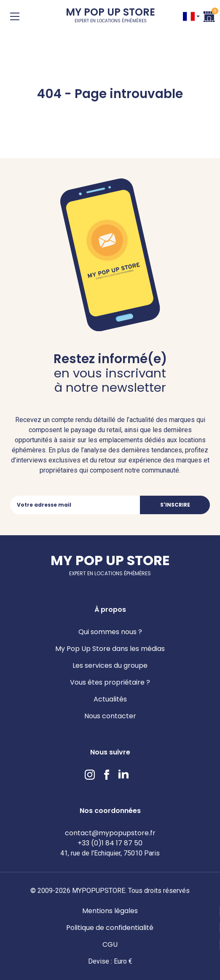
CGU (110, 944)
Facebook (107, 775)
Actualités (110, 699)
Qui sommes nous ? (110, 632)
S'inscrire (175, 505)
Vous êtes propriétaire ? (110, 682)
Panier (209, 15)
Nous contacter (110, 716)
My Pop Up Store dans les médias (110, 649)
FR (189, 16)
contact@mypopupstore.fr (110, 833)
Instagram (90, 775)
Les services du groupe (110, 665)
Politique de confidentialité (110, 928)
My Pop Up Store (110, 16)
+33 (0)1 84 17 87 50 (110, 843)
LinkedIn (123, 775)
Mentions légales (110, 911)
